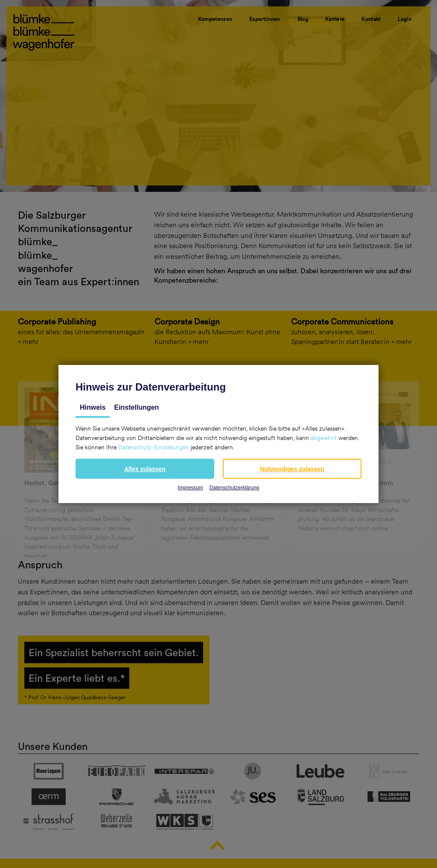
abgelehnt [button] (324, 438)
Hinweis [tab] (93, 407)
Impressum (190, 488)
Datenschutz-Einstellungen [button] (154, 447)
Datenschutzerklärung (235, 488)
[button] (145, 469)
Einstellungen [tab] (136, 407)
